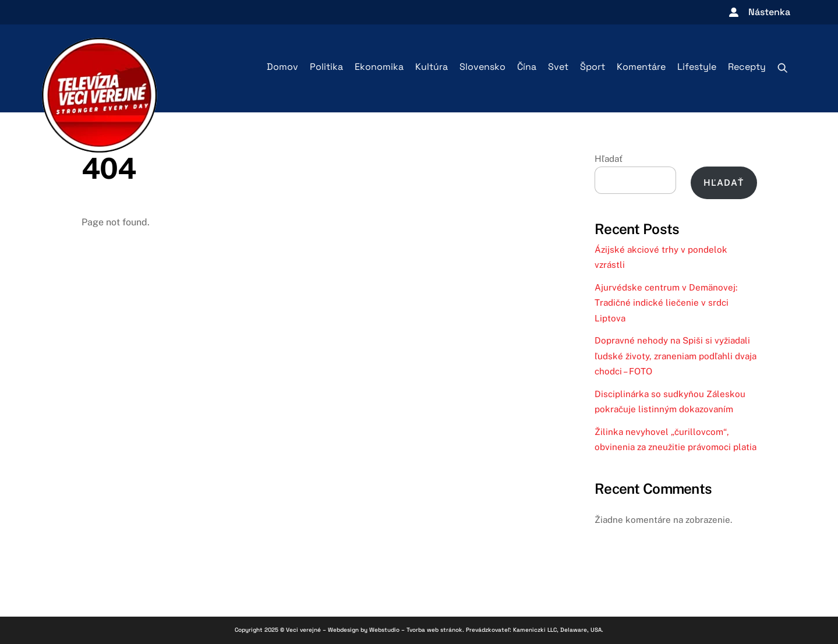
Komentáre (641, 67)
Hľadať (609, 159)
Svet (558, 67)
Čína (527, 67)
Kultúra (432, 67)
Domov (282, 67)
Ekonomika (379, 67)
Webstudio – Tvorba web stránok (416, 630)
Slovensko (482, 67)
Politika (326, 67)
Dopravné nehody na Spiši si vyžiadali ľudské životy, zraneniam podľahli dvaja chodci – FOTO (676, 356)
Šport (593, 67)
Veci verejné (303, 630)
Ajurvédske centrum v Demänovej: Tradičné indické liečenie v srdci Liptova (666, 303)
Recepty (747, 67)
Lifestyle (697, 67)
